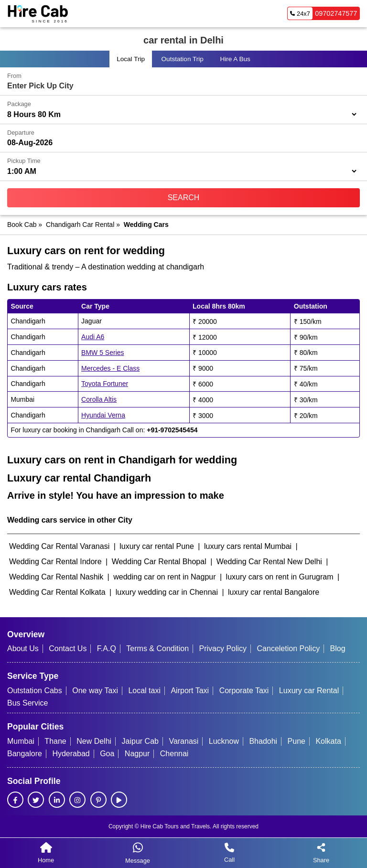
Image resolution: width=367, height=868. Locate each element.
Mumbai (21, 741)
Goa (107, 754)
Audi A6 (93, 337)
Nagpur (137, 754)
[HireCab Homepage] (38, 14)
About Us (23, 648)
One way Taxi (95, 691)
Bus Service (27, 703)
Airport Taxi (190, 691)
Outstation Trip (183, 59)
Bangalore (25, 754)
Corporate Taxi (244, 691)
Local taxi (144, 691)
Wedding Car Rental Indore (55, 562)
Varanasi (183, 741)
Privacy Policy (223, 648)
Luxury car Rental (309, 691)
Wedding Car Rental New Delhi (269, 562)
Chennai (174, 754)
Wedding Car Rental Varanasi (59, 546)
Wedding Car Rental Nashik (56, 577)
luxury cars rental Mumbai (248, 546)
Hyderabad (71, 754)
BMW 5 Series (103, 353)
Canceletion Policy (289, 648)
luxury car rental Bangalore (274, 592)
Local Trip (131, 59)
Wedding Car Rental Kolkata (57, 592)
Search (184, 198)
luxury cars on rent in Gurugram (280, 577)
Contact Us (68, 648)
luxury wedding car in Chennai (167, 592)
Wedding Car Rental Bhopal (159, 562)
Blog (338, 648)
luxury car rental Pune (157, 546)
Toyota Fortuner (105, 384)
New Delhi (94, 741)
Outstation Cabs (35, 691)
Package (19, 104)
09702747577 (322, 13)
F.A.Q (107, 648)
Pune (297, 741)
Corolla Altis (99, 399)
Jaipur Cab (140, 741)
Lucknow (224, 741)
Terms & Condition (157, 648)
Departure (21, 133)
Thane (55, 741)
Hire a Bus (235, 59)
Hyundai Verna (103, 415)
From (14, 76)
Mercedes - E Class (110, 368)
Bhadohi (263, 741)
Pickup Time (24, 161)
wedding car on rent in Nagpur (164, 577)
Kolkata (328, 741)
